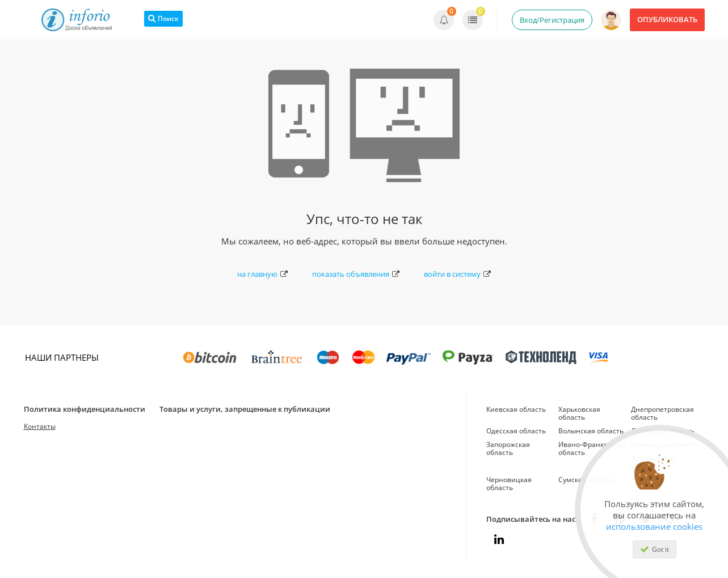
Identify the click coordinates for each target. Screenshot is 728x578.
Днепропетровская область (662, 413)
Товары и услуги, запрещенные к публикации (245, 409)
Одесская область (516, 431)
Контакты (40, 426)
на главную (262, 274)
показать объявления (356, 274)
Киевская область (516, 409)
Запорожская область (508, 448)
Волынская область (591, 431)
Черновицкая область (509, 484)
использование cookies (654, 526)
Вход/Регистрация (552, 20)
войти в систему (457, 274)
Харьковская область (579, 413)
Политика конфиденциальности (85, 409)
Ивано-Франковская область (592, 448)
